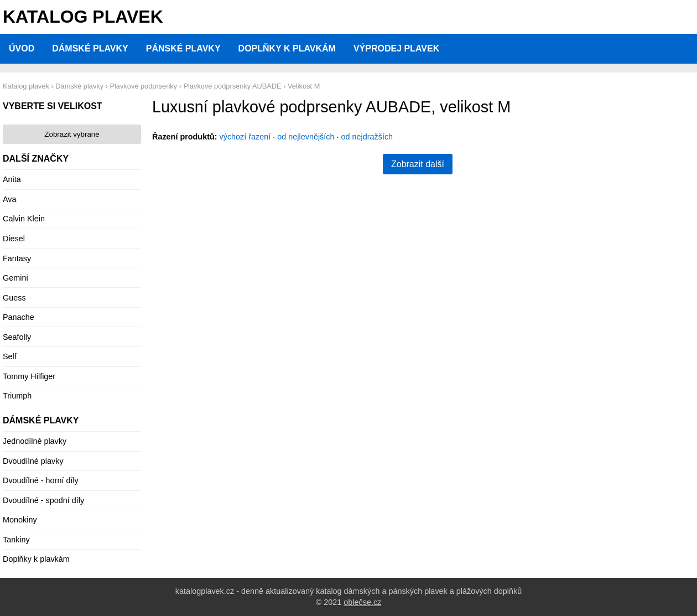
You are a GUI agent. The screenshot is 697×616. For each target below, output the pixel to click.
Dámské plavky (90, 48)
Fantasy (17, 258)
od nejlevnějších (306, 137)
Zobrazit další (418, 164)
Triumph (17, 396)
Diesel (14, 239)
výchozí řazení (245, 137)
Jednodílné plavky (35, 441)
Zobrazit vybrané (72, 134)
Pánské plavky (183, 48)
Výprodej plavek (396, 48)
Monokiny (20, 520)
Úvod (22, 48)
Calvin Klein (24, 219)
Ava (10, 199)
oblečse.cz (362, 602)
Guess (14, 298)
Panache (19, 317)
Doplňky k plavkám (287, 48)
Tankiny (16, 540)
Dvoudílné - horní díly (41, 480)
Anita (12, 179)
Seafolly (17, 337)
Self (10, 356)
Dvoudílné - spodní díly (43, 500)
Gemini (15, 278)
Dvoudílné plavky (33, 461)
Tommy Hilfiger (29, 376)
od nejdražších (367, 137)
